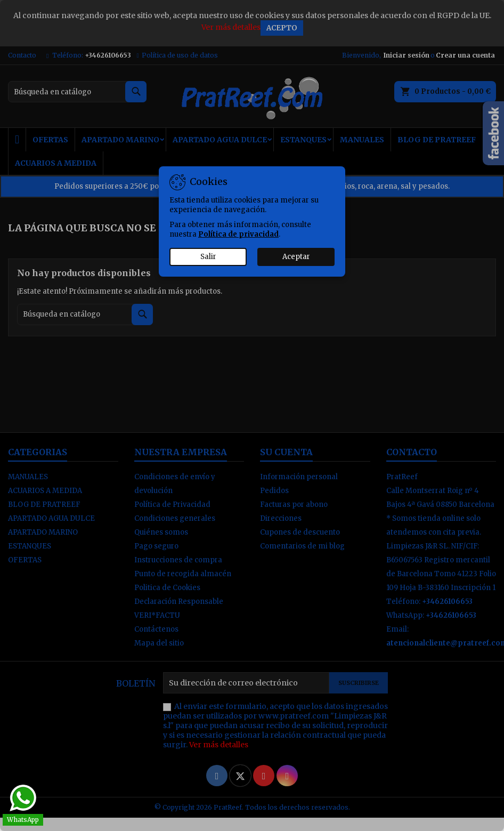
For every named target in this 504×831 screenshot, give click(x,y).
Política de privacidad (238, 234)
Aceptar (296, 257)
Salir (208, 257)
